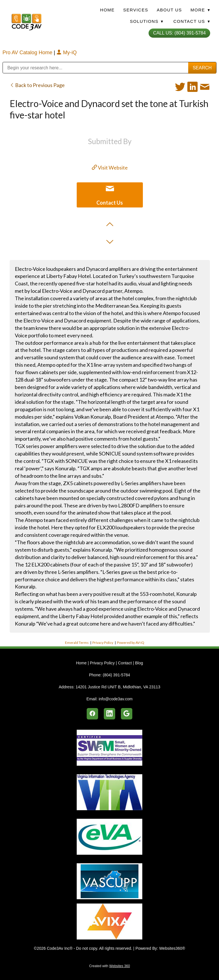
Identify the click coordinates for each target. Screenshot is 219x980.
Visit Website (110, 168)
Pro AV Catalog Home (28, 53)
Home (107, 10)
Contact (125, 663)
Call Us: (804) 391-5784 (179, 33)
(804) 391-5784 (116, 675)
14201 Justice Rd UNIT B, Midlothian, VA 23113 (118, 687)
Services (136, 10)
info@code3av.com (116, 699)
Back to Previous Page (37, 85)
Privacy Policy (103, 643)
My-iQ (67, 53)
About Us (169, 10)
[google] (127, 714)
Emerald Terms (77, 643)
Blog (139, 663)
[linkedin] (109, 714)
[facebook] (92, 714)
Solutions (147, 21)
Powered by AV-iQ (131, 643)
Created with (109, 966)
